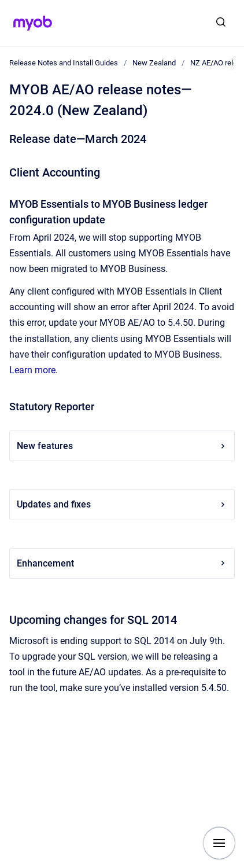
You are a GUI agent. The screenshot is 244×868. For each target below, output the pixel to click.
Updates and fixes (122, 504)
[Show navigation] (219, 843)
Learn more (32, 370)
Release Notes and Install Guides (64, 63)
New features (122, 446)
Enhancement (122, 563)
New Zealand (154, 63)
